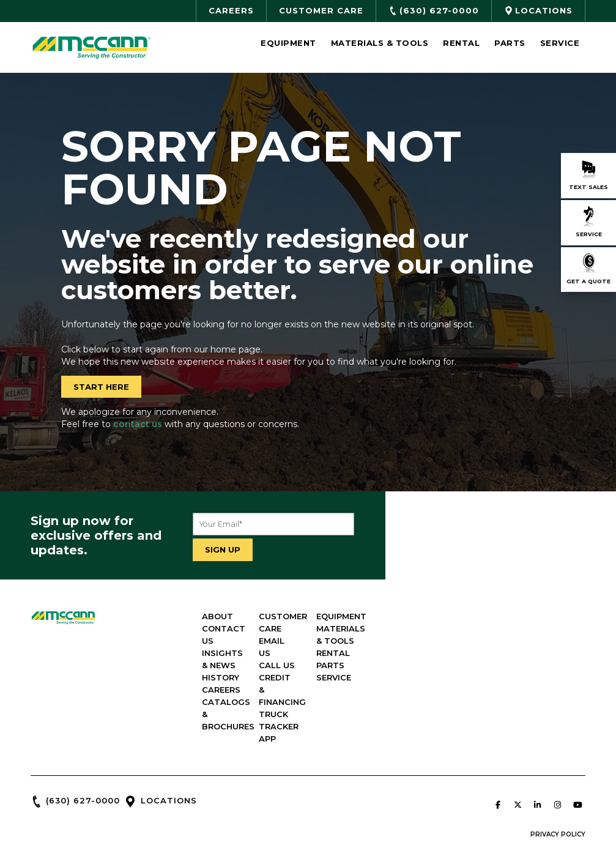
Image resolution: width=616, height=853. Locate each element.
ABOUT (333, 616)
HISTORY (336, 653)
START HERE (101, 387)
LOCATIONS (169, 751)
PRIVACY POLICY (558, 785)
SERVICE (526, 677)
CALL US (431, 641)
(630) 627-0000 (83, 751)
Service (560, 43)
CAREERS (337, 665)
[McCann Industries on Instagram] (557, 756)
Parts (510, 43)
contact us (138, 424)
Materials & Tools (380, 43)
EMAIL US (433, 628)
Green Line (403, 825)
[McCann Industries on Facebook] (498, 756)
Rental (461, 43)
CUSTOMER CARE (450, 616)
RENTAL (525, 653)
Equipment (288, 43)
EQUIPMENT (533, 616)
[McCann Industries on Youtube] (577, 756)
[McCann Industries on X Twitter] (518, 756)
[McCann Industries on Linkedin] (538, 756)
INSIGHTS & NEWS (356, 641)
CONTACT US (346, 628)
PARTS (522, 665)
